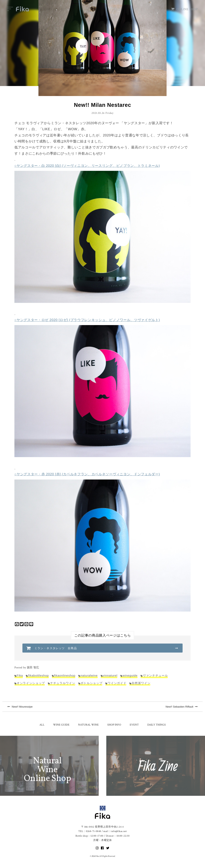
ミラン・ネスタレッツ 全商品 (56, 648)
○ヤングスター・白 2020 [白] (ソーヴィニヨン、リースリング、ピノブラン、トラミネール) (87, 166)
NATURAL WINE (88, 725)
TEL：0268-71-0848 (90, 831)
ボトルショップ (91, 683)
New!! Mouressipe (20, 707)
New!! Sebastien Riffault (182, 707)
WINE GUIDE (61, 725)
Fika (20, 675)
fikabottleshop (38, 675)
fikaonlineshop (65, 675)
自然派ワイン (141, 683)
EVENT (134, 725)
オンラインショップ (31, 683)
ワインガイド (117, 683)
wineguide (130, 675)
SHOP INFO (114, 725)
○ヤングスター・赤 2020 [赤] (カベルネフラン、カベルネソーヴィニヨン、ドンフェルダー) (87, 474)
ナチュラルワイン (63, 683)
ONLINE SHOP (184, 9)
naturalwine (89, 675)
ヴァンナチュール (155, 675)
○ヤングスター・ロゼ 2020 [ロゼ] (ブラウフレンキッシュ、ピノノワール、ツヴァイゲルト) (87, 320)
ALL (42, 725)
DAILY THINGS (157, 725)
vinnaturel (110, 675)
